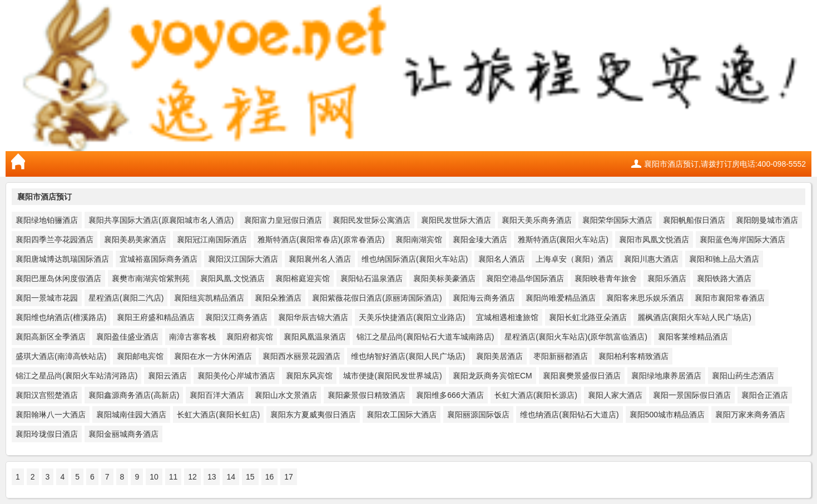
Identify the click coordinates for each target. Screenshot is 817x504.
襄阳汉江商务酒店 (236, 317)
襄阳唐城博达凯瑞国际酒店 (62, 259)
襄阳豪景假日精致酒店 (367, 395)
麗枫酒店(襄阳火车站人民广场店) (694, 317)
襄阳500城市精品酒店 (667, 415)
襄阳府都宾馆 (250, 337)
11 (174, 477)
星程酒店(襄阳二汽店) (126, 298)
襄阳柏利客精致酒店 (633, 356)
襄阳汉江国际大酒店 (243, 259)
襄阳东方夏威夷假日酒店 (313, 415)
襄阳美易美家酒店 (135, 239)
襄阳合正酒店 (765, 395)
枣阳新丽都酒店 (561, 356)
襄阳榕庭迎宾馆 (303, 278)
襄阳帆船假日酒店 (694, 220)
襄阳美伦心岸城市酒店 (236, 376)
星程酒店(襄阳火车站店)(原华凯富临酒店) (576, 337)
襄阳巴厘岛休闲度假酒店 (58, 278)
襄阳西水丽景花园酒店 (301, 356)
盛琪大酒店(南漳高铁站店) (61, 356)
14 (231, 477)
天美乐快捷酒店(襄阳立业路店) (412, 317)
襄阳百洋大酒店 (217, 395)
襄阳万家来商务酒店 (750, 415)
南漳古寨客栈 (192, 337)
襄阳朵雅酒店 (278, 298)
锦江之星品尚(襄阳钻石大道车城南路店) (425, 337)
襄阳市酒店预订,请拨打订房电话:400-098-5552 (725, 164)
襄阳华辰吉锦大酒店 (313, 317)
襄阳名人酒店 (502, 259)
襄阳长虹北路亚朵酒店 (588, 317)
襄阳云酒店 (167, 376)
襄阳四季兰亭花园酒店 (55, 239)
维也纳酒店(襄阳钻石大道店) (569, 415)
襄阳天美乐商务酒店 (537, 220)
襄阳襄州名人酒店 (320, 259)
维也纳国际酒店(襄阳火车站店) (415, 259)
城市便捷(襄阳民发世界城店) (392, 376)
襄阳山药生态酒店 (743, 376)
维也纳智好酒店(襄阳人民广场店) (408, 356)
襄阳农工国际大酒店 (402, 415)
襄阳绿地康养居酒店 (666, 376)
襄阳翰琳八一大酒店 (51, 415)
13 (212, 477)
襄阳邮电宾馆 (140, 356)
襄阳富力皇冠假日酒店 (283, 220)
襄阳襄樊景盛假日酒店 (582, 376)
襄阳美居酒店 (499, 356)
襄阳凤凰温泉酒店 (315, 337)
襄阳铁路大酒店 (724, 278)
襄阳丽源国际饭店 (478, 415)
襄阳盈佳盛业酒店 (127, 337)
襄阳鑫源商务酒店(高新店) (134, 395)
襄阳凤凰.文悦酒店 (232, 278)
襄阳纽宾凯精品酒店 (209, 298)
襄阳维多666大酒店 (450, 395)
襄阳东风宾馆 (309, 376)
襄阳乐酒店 (667, 278)
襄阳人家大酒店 (615, 395)
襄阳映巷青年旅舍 (606, 278)
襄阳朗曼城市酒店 (767, 220)
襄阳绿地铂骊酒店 (47, 220)
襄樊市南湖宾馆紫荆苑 (151, 278)
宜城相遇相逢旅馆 (507, 317)
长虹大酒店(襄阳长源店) (536, 395)
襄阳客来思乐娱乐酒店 (645, 298)
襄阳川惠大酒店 (651, 259)
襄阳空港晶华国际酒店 (525, 278)
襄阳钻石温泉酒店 (372, 278)
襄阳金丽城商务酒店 (123, 434)
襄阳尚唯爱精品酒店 (561, 298)
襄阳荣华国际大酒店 (617, 220)
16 (270, 477)
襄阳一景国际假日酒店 (692, 395)
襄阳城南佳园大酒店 (131, 415)
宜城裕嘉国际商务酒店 (159, 259)
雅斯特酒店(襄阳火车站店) (563, 239)
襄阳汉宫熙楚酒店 (47, 395)
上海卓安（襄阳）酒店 (575, 259)
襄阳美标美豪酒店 (444, 278)
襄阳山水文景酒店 (286, 395)
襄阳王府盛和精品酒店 (156, 317)
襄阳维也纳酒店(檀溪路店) (61, 317)
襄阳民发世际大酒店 (456, 220)
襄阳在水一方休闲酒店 (213, 356)
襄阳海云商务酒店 (484, 298)
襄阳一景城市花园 (47, 298)
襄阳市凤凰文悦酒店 (654, 239)
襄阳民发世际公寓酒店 (372, 220)
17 (289, 477)
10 (154, 477)
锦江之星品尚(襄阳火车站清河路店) (76, 376)
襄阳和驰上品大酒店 (724, 259)
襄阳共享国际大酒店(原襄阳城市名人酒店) (161, 220)
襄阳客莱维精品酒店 (693, 337)
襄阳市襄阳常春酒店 (730, 298)
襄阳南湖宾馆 (419, 239)
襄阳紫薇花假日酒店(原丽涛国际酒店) (377, 298)
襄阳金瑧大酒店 (480, 239)
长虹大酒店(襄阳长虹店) (218, 415)
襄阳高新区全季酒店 (51, 337)
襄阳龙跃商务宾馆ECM (492, 376)
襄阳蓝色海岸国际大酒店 (742, 239)
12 (192, 477)
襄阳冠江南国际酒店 (212, 239)
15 (250, 477)
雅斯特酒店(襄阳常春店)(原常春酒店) (321, 239)
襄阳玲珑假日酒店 (47, 434)
